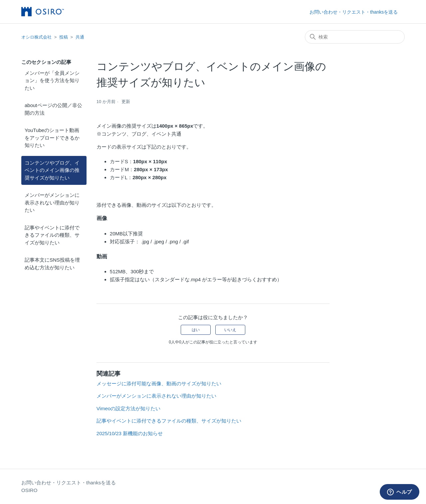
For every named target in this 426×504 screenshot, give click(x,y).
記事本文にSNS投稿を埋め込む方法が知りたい (52, 264)
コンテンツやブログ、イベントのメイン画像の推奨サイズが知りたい (52, 170)
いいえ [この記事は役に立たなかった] (230, 330)
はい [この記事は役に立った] (196, 330)
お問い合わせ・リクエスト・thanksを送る (354, 12)
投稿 (64, 37)
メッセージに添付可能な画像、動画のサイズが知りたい (159, 383)
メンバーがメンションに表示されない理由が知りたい (52, 202)
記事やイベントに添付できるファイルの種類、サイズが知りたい (52, 235)
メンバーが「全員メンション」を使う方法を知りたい (52, 80)
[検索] (355, 37)
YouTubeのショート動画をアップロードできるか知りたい (52, 138)
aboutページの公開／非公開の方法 (53, 109)
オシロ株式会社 (36, 37)
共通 (80, 37)
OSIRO (29, 490)
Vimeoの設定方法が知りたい (128, 408)
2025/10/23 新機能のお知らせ (130, 433)
